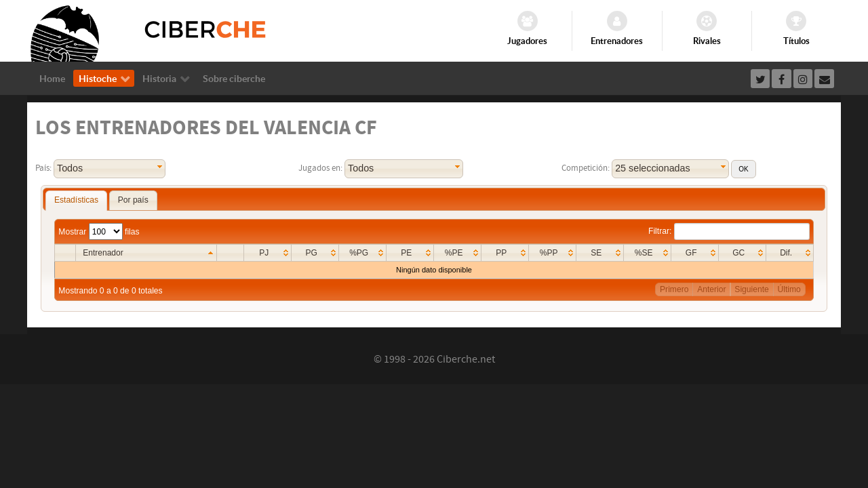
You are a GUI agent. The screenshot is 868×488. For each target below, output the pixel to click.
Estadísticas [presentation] (76, 200)
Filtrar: (729, 231)
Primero (674, 289)
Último (789, 289)
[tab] (76, 201)
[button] (743, 169)
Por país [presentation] (133, 200)
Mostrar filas (99, 232)
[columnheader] (146, 253)
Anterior (711, 289)
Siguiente (751, 289)
